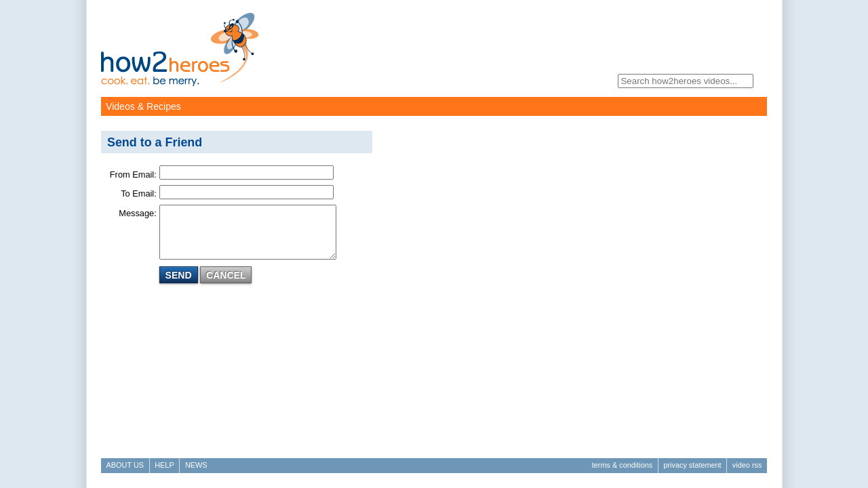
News (196, 465)
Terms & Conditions (622, 465)
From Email (132, 175)
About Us (125, 465)
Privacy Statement (692, 465)
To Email (137, 194)
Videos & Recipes (143, 106)
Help (164, 465)
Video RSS (747, 465)
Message (136, 213)
